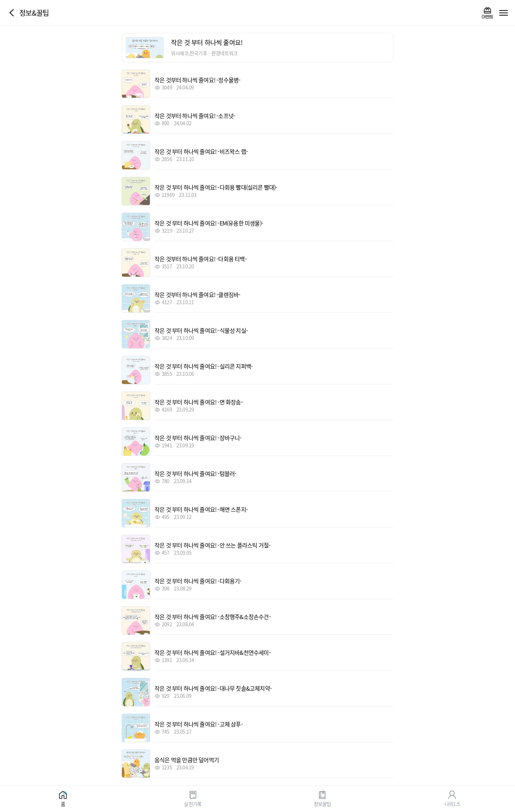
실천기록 (193, 803)
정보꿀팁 (322, 803)
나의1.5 (452, 803)
